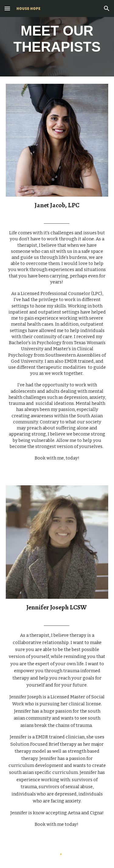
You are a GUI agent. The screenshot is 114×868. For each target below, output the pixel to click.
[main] (57, 38)
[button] (7, 8)
